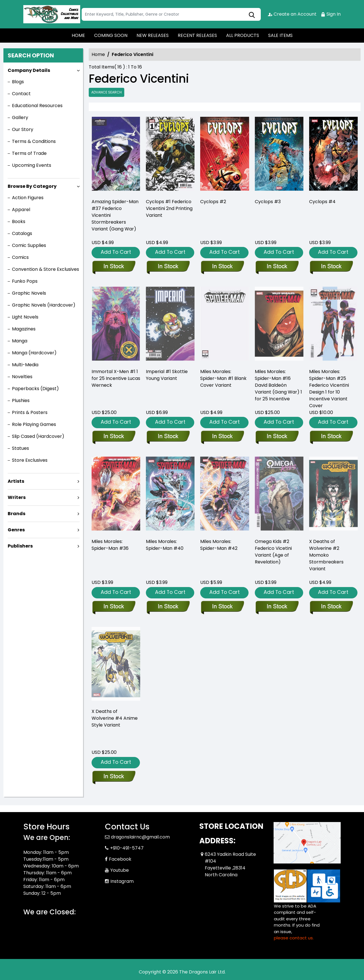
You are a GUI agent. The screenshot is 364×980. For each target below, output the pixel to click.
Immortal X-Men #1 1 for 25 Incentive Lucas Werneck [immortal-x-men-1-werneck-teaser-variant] (116, 378)
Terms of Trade (29, 153)
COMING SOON (111, 35)
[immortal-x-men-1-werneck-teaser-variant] (114, 437)
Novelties (22, 377)
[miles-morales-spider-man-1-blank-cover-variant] (222, 437)
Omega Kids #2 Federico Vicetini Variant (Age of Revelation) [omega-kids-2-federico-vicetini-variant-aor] (273, 552)
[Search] (171, 14)
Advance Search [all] (106, 92)
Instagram (122, 881)
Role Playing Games (34, 424)
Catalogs (22, 233)
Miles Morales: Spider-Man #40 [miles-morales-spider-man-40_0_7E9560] (165, 545)
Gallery (20, 117)
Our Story (23, 129)
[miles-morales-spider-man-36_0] (114, 607)
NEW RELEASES (153, 35)
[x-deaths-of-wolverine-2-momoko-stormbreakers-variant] (331, 607)
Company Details (29, 70)
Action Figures (28, 198)
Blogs (18, 82)
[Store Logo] (52, 14)
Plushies (21, 400)
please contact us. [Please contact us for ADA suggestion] (294, 938)
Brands (16, 514)
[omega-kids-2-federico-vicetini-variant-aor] (277, 607)
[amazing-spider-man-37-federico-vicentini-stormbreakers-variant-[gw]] (116, 155)
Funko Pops (25, 281)
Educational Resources (37, 106)
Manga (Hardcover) (34, 353)
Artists (16, 481)
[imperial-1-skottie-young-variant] (168, 437)
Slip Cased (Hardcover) (38, 436)
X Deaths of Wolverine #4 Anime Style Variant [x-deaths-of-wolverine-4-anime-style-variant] (115, 718)
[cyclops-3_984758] (279, 155)
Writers (17, 497)
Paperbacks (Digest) (35, 389)
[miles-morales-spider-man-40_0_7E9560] (168, 607)
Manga (20, 341)
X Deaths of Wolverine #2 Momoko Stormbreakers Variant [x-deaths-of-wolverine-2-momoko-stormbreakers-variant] (326, 555)
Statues (20, 448)
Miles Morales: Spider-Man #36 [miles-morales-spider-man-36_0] (110, 545)
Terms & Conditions (34, 141)
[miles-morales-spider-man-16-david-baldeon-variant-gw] (277, 437)
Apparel (21, 210)
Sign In (331, 14)
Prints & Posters (30, 412)
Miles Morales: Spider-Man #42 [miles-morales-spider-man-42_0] (219, 545)
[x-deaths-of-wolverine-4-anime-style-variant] (114, 777)
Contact (21, 94)
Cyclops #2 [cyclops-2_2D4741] (213, 202)
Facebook (120, 859)
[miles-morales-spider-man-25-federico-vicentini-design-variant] (331, 437)
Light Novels (25, 317)
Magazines (24, 329)
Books (19, 221)
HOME (78, 35)
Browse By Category (32, 186)
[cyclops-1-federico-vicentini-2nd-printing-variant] (170, 155)
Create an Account (292, 14)
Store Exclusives (30, 460)
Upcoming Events (32, 165)
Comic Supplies (29, 245)
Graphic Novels (29, 293)
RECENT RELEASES (197, 35)
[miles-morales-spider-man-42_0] (222, 607)
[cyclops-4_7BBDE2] (333, 155)
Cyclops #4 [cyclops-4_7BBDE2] (322, 202)
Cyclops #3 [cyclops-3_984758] (268, 202)
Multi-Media (25, 365)
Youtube (120, 870)
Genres (16, 530)
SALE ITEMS (280, 35)
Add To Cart (116, 252)
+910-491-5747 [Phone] (127, 848)
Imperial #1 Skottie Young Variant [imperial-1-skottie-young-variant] (167, 375)
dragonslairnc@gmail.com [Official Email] (140, 837)
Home (98, 54)
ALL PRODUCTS (243, 35)
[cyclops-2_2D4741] (225, 155)
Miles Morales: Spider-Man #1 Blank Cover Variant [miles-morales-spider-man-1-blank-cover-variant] (223, 378)
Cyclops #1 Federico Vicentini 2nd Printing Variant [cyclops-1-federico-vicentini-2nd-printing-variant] (169, 208)
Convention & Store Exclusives (45, 269)
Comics (20, 257)
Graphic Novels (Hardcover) (44, 305)
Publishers (20, 546)
